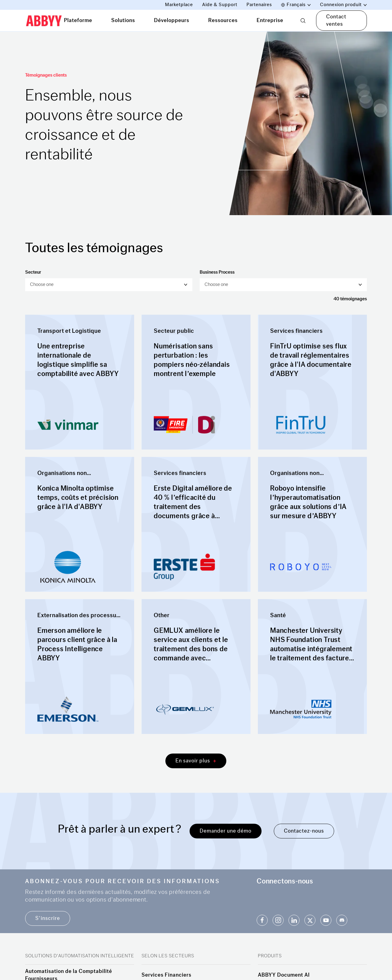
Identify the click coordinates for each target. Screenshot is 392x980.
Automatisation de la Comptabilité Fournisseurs (69, 975)
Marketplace (179, 5)
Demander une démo (226, 831)
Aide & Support (220, 5)
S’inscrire (48, 918)
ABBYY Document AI (284, 975)
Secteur (33, 272)
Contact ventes (336, 20)
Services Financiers (166, 975)
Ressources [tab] (223, 20)
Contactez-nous (304, 831)
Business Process (217, 272)
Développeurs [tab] (172, 20)
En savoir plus (196, 761)
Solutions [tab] (123, 20)
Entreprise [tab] (270, 20)
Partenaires (259, 5)
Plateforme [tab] (78, 20)
